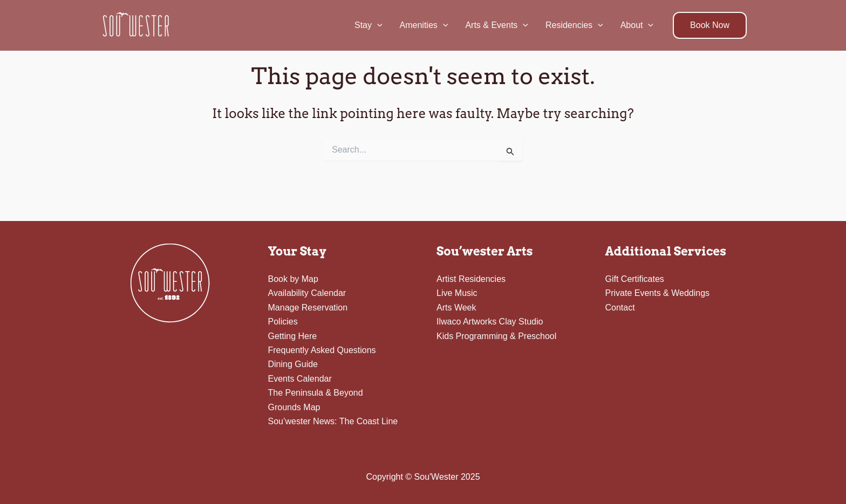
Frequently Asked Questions (322, 350)
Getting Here (293, 336)
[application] (377, 25)
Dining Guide (293, 364)
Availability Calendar (307, 293)
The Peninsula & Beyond (316, 393)
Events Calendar (300, 379)
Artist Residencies (471, 279)
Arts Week (456, 308)
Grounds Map (294, 407)
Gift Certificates (635, 279)
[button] (710, 25)
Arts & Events (497, 25)
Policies (283, 322)
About (637, 25)
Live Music (457, 293)
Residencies (574, 25)
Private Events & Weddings (658, 293)
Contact (620, 308)
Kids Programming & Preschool (496, 336)
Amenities (424, 25)
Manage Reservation (308, 308)
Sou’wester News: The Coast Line (333, 421)
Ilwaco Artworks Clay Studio (490, 322)
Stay (369, 25)
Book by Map (293, 279)
